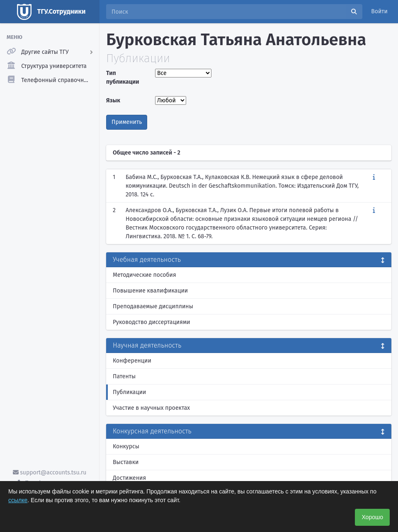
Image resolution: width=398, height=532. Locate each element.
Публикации (129, 392)
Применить (127, 122)
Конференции (132, 361)
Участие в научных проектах (151, 408)
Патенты (124, 376)
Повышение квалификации (150, 291)
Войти (379, 11)
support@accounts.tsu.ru (50, 473)
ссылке (18, 500)
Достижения (129, 478)
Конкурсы (126, 446)
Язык (113, 100)
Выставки (126, 462)
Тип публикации (123, 77)
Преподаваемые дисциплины (153, 306)
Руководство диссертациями (152, 322)
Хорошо (372, 517)
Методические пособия (144, 275)
